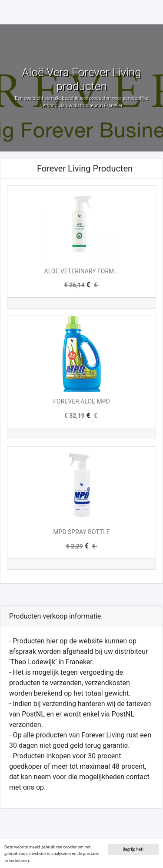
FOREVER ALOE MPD (81, 401)
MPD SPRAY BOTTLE (81, 532)
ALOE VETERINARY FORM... (82, 271)
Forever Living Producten (85, 168)
